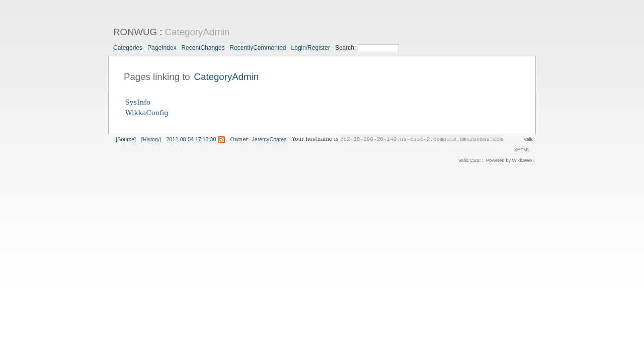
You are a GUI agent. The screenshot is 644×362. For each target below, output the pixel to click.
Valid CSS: (469, 160)
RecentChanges (203, 48)
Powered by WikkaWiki (510, 160)
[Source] (126, 139)
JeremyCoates (269, 139)
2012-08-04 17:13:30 (191, 139)
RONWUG (135, 32)
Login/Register (311, 48)
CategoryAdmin (197, 32)
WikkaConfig (147, 113)
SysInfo (138, 102)
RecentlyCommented (258, 48)
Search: (346, 48)
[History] (151, 139)
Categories (128, 48)
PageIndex (162, 48)
